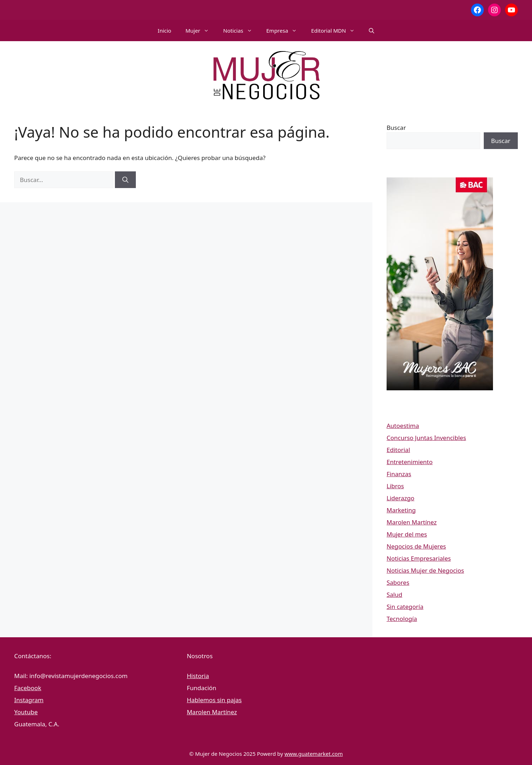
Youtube (26, 712)
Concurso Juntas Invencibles (426, 438)
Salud (394, 595)
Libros (395, 486)
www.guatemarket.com (314, 754)
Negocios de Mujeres (416, 546)
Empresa (285, 31)
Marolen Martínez (412, 522)
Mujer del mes (407, 534)
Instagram (29, 700)
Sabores (398, 582)
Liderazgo (400, 498)
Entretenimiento (410, 462)
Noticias (241, 31)
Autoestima (403, 426)
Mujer (201, 31)
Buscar (396, 128)
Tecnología (402, 619)
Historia (198, 676)
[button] (372, 31)
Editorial (398, 450)
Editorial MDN (336, 31)
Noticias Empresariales (419, 558)
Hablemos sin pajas (214, 700)
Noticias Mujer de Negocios (425, 570)
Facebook (28, 688)
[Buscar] (125, 180)
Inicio (165, 31)
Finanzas (399, 474)
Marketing (401, 510)
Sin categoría (405, 607)
